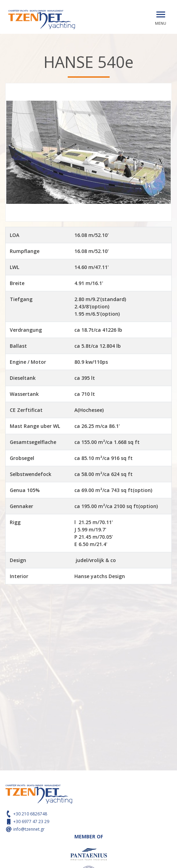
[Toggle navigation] (161, 14)
